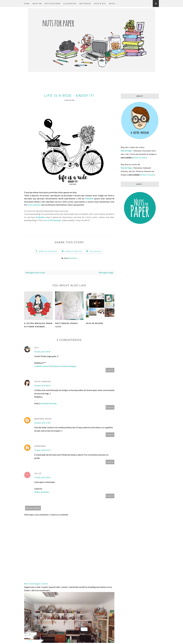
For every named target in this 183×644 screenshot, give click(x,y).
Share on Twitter (73, 251)
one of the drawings (52, 220)
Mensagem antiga (106, 273)
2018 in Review (94, 323)
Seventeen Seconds (48, 403)
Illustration (70, 3)
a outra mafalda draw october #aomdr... (38, 325)
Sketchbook (85, 3)
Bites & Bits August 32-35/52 (36, 584)
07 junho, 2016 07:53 (42, 450)
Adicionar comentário (33, 508)
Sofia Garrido (43, 382)
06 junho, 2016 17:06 (42, 423)
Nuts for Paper (53, 3)
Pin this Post (96, 251)
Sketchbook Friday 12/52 (66, 325)
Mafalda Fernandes (139, 158)
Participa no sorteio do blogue (63, 366)
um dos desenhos (34, 205)
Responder (110, 370)
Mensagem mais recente (35, 273)
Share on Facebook (48, 251)
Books (112, 3)
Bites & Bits (100, 3)
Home (27, 3)
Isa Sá (38, 473)
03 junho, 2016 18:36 (42, 352)
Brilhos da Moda (42, 492)
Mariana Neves (43, 419)
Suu (36, 348)
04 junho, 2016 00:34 (42, 386)
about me (37, 3)
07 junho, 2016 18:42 (42, 478)
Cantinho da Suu (41, 366)
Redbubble (89, 199)
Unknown (40, 446)
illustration (73, 258)
